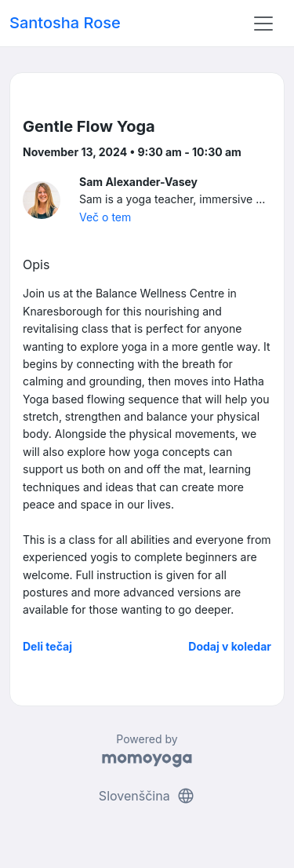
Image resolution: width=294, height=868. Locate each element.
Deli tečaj (47, 646)
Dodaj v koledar (230, 646)
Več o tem (105, 217)
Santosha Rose (65, 23)
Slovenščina (147, 796)
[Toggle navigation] (263, 24)
